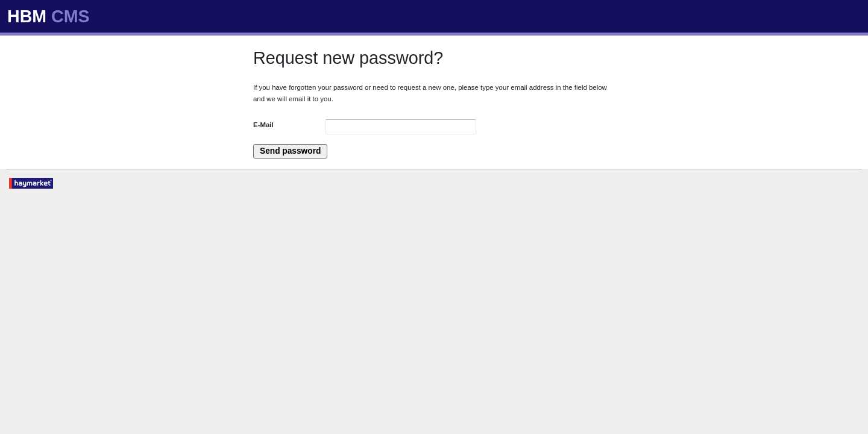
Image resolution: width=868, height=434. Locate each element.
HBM (49, 16)
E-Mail (263, 125)
